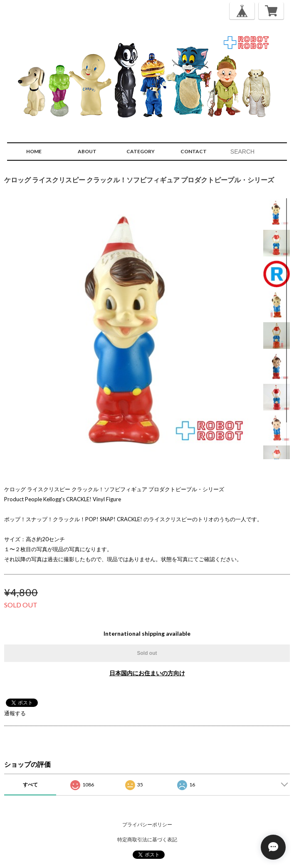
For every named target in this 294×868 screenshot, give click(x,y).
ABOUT (87, 151)
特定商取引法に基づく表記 (147, 839)
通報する (15, 713)
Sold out (147, 653)
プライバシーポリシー (147, 824)
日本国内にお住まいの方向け (147, 673)
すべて (30, 785)
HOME (34, 151)
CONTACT (194, 151)
